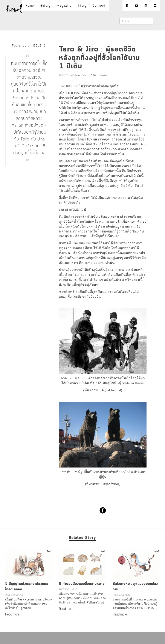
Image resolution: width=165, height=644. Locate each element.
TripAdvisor (111, 484)
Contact (99, 6)
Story (82, 6)
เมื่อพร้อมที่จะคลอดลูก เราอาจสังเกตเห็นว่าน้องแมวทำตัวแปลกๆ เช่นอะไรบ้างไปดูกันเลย (29, 604)
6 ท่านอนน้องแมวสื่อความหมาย (82, 584)
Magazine (64, 6)
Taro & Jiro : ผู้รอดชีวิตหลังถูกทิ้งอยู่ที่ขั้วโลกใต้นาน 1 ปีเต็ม (99, 58)
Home (30, 6)
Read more (12, 615)
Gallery (45, 6)
